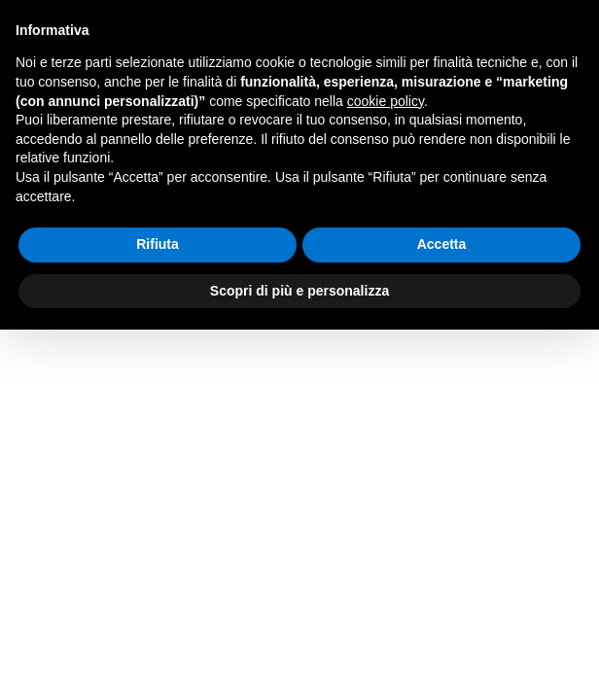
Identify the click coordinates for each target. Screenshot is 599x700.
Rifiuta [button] (158, 244)
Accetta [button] (442, 244)
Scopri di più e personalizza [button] (299, 291)
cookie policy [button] (386, 101)
